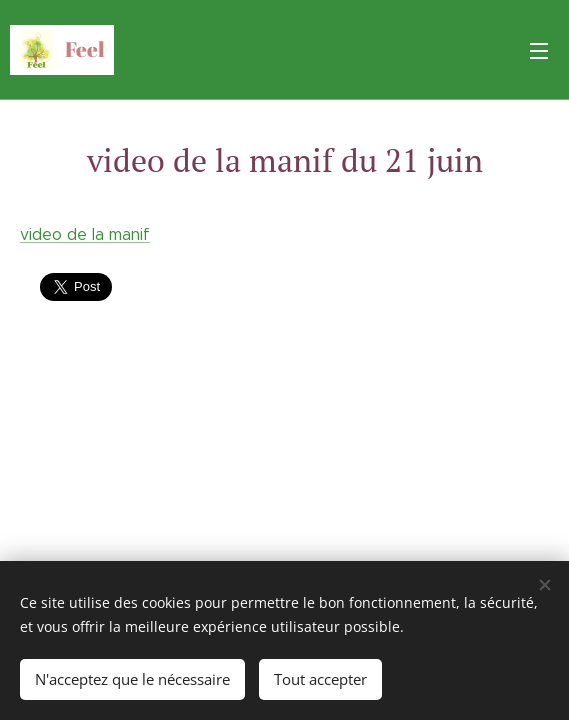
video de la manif (85, 234)
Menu (539, 51)
